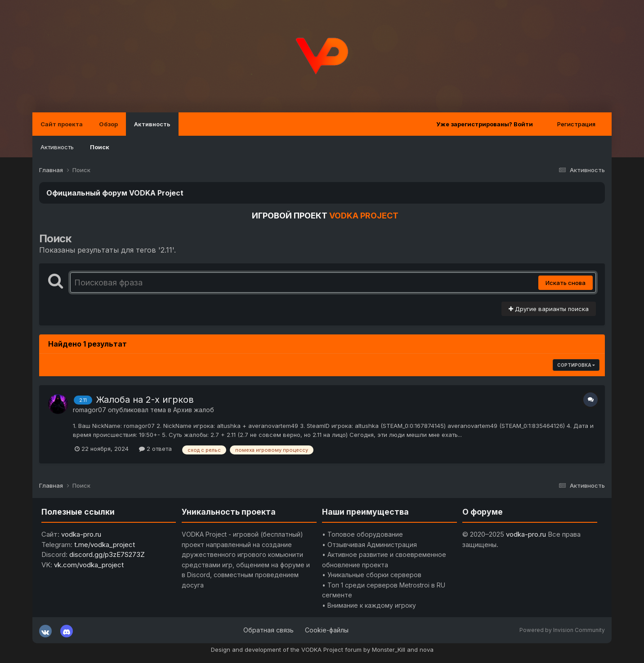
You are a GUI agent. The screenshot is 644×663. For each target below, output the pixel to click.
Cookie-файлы (327, 630)
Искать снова (566, 283)
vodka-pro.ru (81, 534)
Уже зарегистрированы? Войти (485, 124)
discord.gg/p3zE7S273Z (107, 554)
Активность (152, 124)
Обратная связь (268, 630)
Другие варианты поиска (549, 309)
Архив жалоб (194, 410)
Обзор (108, 124)
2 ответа (155, 449)
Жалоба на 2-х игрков (145, 400)
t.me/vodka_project (105, 545)
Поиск (100, 147)
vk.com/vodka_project (89, 565)
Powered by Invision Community (562, 630)
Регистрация (576, 124)
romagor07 (89, 410)
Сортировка (576, 365)
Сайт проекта (62, 124)
